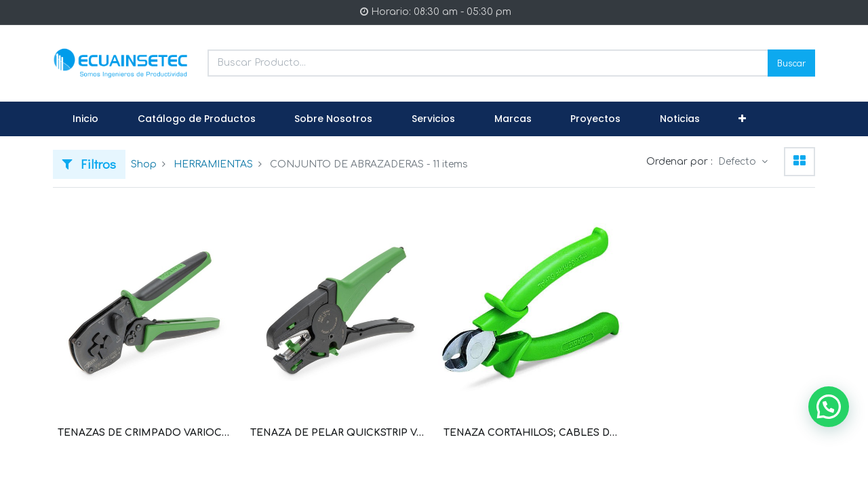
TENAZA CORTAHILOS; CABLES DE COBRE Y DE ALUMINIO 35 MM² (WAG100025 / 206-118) (531, 433)
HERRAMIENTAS (213, 164)
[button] (743, 119)
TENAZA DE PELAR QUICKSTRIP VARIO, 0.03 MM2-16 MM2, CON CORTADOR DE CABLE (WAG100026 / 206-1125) (337, 433)
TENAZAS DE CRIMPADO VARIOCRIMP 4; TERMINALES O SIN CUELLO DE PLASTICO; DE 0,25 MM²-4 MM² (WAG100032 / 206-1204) (145, 433)
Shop (144, 164)
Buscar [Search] (791, 63)
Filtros (89, 164)
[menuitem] (85, 119)
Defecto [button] (738, 162)
